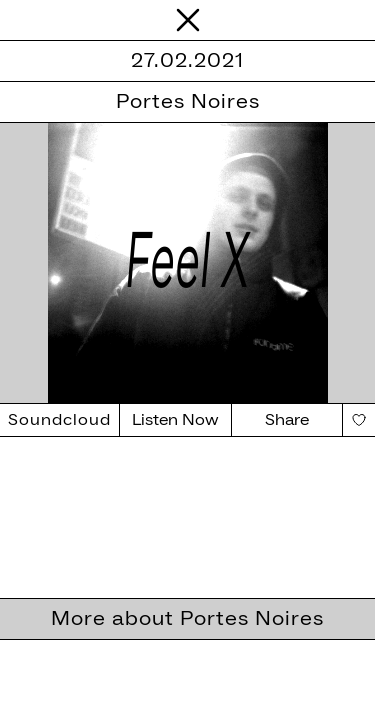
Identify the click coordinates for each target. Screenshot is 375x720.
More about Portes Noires (187, 619)
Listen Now (175, 420)
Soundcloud (59, 420)
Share (287, 420)
